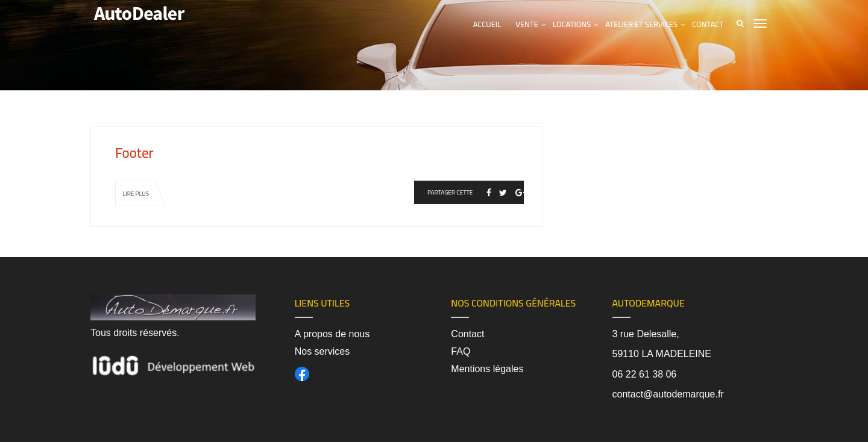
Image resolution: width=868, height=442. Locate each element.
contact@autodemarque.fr (668, 394)
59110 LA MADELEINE (662, 354)
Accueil (487, 24)
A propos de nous (332, 334)
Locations (572, 24)
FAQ (461, 351)
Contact (708, 24)
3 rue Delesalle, (646, 334)
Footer (134, 153)
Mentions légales (487, 369)
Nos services (322, 351)
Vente (527, 24)
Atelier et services (641, 24)
